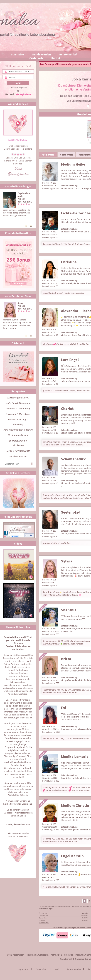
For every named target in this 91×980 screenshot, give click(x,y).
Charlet (67, 409)
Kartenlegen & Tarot (18, 398)
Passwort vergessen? (19, 87)
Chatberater (67, 155)
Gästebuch (36, 58)
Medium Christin (75, 805)
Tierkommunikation (18, 435)
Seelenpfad (71, 512)
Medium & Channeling (18, 408)
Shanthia (69, 610)
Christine (69, 262)
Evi (64, 708)
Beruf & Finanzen (18, 456)
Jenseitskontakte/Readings (18, 430)
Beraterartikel (68, 54)
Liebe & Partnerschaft (18, 451)
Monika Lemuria (75, 757)
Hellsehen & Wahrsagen (18, 403)
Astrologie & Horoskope (18, 414)
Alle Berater (48, 155)
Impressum (25, 969)
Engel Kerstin (72, 856)
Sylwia (20, 303)
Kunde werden (42, 54)
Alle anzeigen (44, 923)
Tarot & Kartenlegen (15, 955)
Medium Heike (73, 164)
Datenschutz (44, 969)
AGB (59, 969)
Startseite (17, 54)
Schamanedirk (73, 459)
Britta (66, 659)
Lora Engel (70, 360)
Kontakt (57, 58)
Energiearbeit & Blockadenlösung (75, 959)
